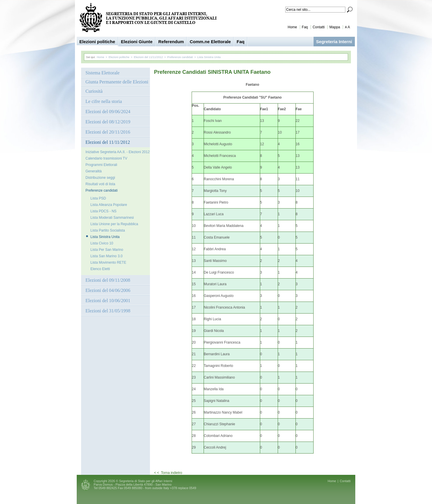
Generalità (93, 171)
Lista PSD (98, 198)
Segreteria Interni (334, 42)
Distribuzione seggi (100, 178)
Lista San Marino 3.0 (106, 256)
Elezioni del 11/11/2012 (148, 57)
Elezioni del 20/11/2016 (108, 132)
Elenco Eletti (100, 269)
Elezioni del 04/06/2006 (108, 290)
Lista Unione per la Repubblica (114, 224)
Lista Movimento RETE (108, 262)
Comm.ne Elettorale (210, 42)
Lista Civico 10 (102, 243)
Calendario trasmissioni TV (106, 158)
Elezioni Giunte (137, 42)
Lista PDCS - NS (103, 211)
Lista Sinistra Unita (209, 57)
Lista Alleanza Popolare (109, 205)
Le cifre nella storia (104, 101)
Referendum (171, 42)
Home (292, 27)
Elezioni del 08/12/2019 (108, 122)
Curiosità (94, 91)
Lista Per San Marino (107, 250)
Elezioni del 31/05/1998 (108, 311)
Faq (305, 27)
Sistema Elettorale (103, 73)
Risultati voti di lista (100, 184)
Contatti (319, 27)
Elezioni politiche (97, 42)
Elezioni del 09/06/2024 (108, 112)
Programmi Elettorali (101, 165)
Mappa (335, 27)
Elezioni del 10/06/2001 (108, 301)
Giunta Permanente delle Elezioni (117, 82)
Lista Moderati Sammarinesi (112, 218)
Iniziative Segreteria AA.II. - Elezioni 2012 (118, 152)
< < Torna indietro (168, 473)
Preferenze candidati (180, 57)
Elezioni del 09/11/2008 (108, 280)
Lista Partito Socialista (108, 230)
